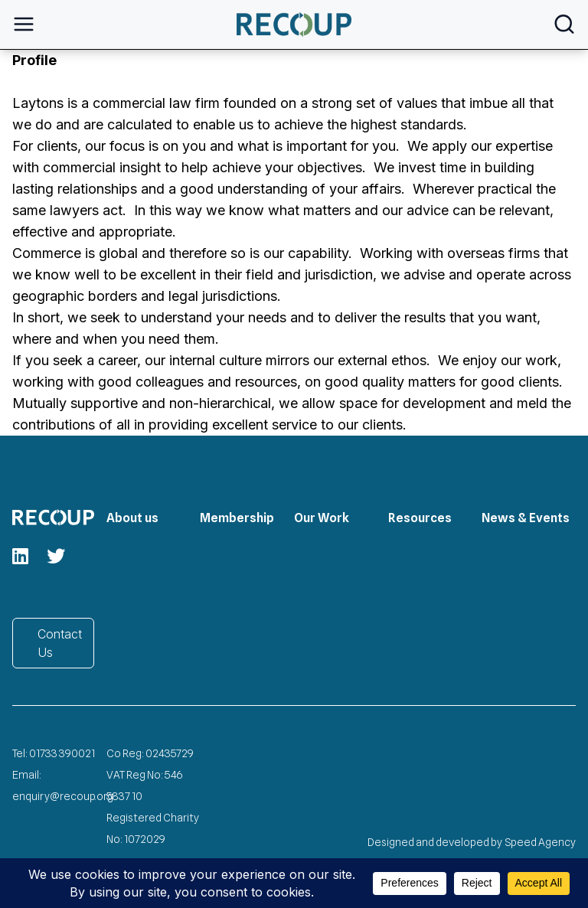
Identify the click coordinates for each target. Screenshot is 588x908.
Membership (237, 518)
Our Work (322, 518)
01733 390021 (62, 753)
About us (132, 518)
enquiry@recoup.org (63, 796)
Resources (420, 518)
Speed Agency (541, 842)
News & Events (526, 518)
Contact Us (60, 643)
